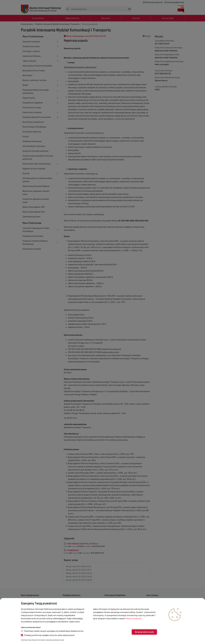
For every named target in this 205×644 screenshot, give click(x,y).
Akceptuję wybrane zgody (144, 632)
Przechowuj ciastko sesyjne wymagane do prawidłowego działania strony (52, 631)
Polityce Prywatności (133, 618)
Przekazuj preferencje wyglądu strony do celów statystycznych (48, 635)
